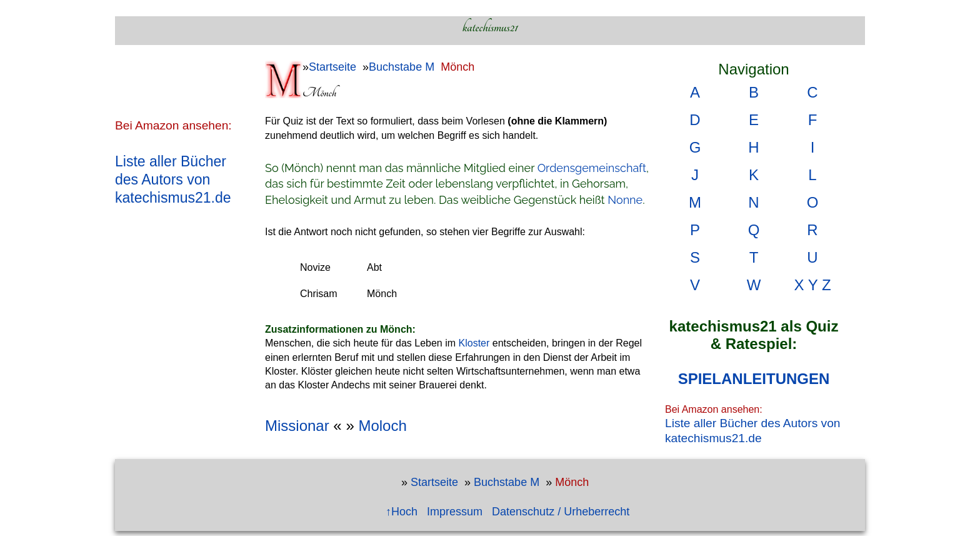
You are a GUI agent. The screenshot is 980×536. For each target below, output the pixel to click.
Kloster (474, 343)
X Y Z (812, 285)
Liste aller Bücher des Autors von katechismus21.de (173, 180)
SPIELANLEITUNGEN (754, 379)
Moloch (382, 426)
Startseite (332, 67)
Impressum (455, 512)
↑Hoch (402, 512)
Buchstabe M (402, 67)
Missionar (297, 426)
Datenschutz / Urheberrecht (561, 512)
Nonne (625, 200)
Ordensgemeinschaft (592, 168)
